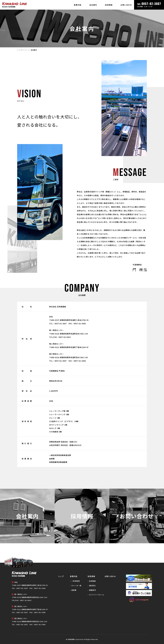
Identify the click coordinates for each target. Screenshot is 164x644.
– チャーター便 (76, 586)
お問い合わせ (126, 5)
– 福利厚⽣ (92, 586)
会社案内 (93, 5)
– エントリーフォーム (96, 595)
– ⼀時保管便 (75, 581)
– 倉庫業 (73, 590)
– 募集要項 (92, 590)
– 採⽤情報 (92, 581)
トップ (61, 576)
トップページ (22, 50)
